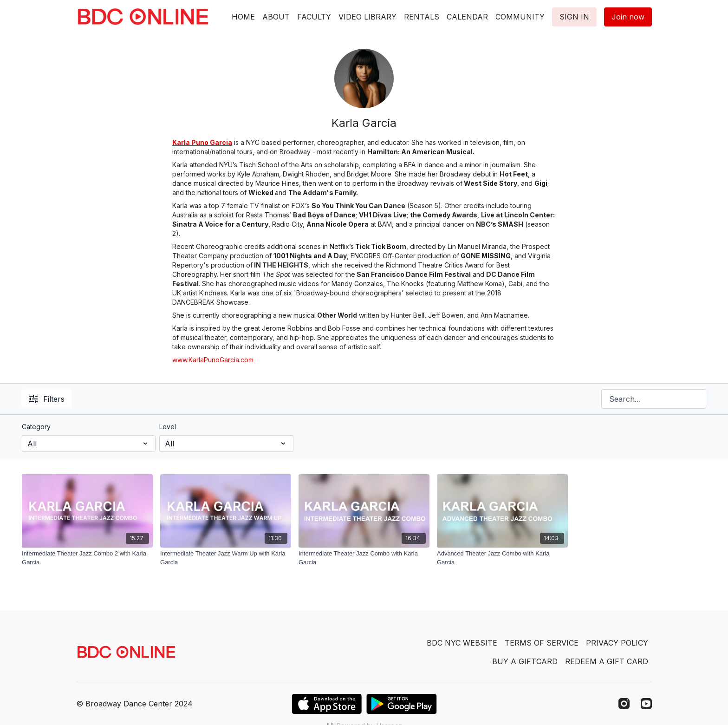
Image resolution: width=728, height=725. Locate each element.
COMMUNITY (520, 17)
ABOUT (276, 17)
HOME (243, 17)
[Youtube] (646, 704)
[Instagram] (624, 704)
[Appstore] (327, 704)
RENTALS (422, 17)
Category (36, 427)
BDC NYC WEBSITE (462, 643)
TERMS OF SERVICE (542, 643)
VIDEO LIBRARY (367, 17)
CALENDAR (467, 17)
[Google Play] (402, 704)
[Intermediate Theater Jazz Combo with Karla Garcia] (364, 558)
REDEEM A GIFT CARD (607, 661)
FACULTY (314, 17)
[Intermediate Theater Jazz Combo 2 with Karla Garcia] (87, 558)
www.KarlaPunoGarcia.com (213, 360)
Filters (47, 399)
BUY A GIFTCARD (525, 661)
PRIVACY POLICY (617, 643)
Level (168, 427)
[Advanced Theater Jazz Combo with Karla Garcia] (502, 558)
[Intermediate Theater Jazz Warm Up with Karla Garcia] (226, 558)
